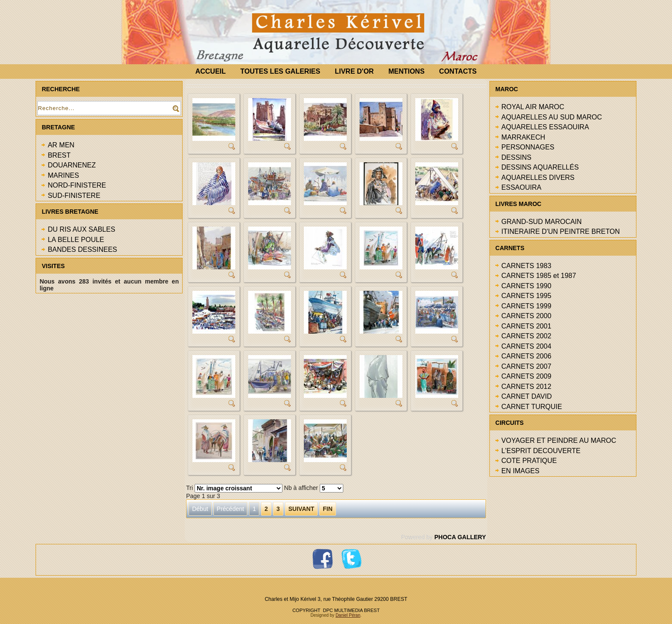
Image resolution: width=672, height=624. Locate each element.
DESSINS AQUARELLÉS (540, 167)
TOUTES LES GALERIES (280, 71)
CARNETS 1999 (526, 306)
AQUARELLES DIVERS (538, 178)
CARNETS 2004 (526, 346)
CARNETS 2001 (526, 326)
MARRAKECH (523, 137)
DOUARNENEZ (72, 165)
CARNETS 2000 (526, 316)
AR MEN (61, 145)
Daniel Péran (348, 615)
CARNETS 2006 (526, 356)
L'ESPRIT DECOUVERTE (541, 451)
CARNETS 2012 (526, 387)
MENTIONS (406, 71)
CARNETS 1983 (526, 266)
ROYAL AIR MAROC (533, 107)
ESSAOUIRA (521, 187)
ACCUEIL (211, 71)
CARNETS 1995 (526, 296)
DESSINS (516, 157)
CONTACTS (458, 71)
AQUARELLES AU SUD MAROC (552, 117)
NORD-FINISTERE (77, 185)
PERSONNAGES (528, 147)
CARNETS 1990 (526, 286)
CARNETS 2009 (526, 376)
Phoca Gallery (460, 537)
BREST (59, 155)
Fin (328, 509)
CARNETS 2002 (526, 336)
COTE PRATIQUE (529, 461)
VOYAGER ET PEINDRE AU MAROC (559, 440)
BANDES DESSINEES (82, 249)
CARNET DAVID (527, 396)
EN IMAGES (520, 471)
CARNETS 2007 (526, 366)
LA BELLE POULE (76, 240)
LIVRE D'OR (354, 71)
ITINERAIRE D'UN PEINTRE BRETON (561, 231)
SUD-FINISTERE (74, 196)
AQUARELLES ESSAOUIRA (545, 127)
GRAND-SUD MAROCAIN (542, 222)
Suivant (301, 509)
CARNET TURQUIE (532, 407)
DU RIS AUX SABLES (81, 229)
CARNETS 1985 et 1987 (539, 276)
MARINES (63, 175)
